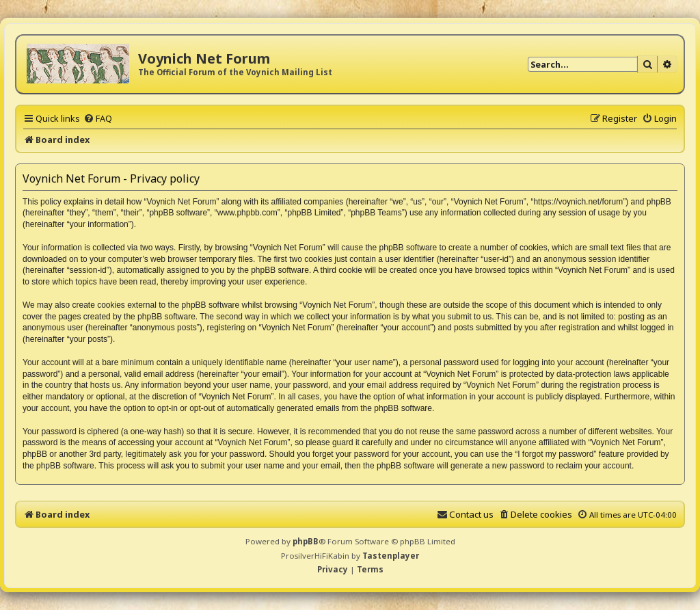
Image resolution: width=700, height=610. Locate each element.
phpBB (306, 541)
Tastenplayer (391, 556)
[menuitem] (98, 118)
